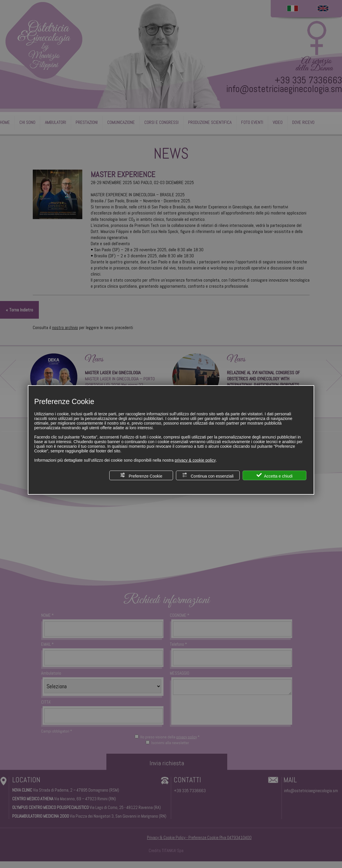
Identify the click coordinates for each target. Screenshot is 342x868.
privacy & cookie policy (195, 460)
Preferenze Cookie (141, 475)
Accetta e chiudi (275, 475)
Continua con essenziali (208, 475)
